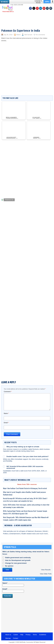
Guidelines (43, 635)
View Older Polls (46, 574)
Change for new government (16, 563)
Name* (13, 584)
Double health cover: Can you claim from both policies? (28, 456)
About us (8, 635)
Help (22, 635)
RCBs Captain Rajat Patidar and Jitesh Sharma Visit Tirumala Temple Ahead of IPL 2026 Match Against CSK (25, 512)
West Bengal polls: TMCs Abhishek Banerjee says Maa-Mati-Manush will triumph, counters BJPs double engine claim (26, 519)
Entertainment (15, 534)
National (31, 531)
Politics (6, 534)
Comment (8, 392)
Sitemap (8, 638)
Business (39, 531)
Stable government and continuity (18, 558)
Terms (35, 635)
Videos (18, 35)
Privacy (28, 635)
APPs (47, 2)
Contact (15, 638)
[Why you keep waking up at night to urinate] (4, 447)
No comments (40, 35)
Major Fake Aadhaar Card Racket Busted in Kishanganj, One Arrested (25, 488)
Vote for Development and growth (18, 560)
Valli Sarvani (28, 35)
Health (24, 534)
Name (6, 413)
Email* (13, 590)
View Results (46, 570)
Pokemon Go (9, 200)
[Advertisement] (28, 20)
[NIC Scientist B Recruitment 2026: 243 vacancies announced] (4, 466)
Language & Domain (39, 2)
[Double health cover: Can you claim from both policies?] (4, 457)
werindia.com (12, 531)
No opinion (9, 566)
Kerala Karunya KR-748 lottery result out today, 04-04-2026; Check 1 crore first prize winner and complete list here (25, 500)
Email (6, 423)
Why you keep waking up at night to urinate (23, 447)
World (45, 531)
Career (16, 635)
